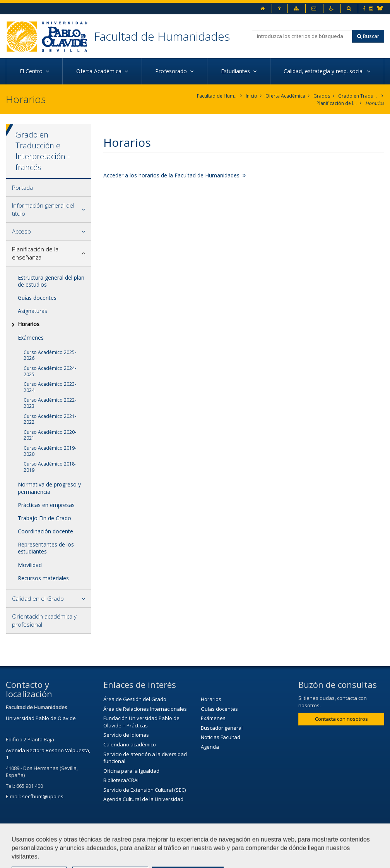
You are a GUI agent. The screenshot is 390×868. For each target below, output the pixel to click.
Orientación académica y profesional (44, 620)
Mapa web (260, 840)
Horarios (375, 103)
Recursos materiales (43, 578)
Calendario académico (130, 744)
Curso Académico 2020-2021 (50, 435)
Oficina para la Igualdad (131, 771)
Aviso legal (218, 840)
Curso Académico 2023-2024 (50, 387)
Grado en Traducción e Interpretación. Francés (358, 96)
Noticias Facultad (221, 737)
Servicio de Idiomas (126, 735)
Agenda (210, 747)
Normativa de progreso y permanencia (49, 488)
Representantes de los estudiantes (46, 548)
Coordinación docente (45, 531)
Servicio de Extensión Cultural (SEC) (145, 790)
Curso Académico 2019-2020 (50, 451)
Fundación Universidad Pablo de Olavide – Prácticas (141, 722)
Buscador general (222, 728)
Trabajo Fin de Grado (44, 518)
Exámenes (31, 338)
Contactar (177, 840)
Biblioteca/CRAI (121, 780)
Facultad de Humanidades (162, 36)
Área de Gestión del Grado (135, 699)
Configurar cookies (32, 858)
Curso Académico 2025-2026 (50, 355)
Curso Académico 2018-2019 (50, 467)
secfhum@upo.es (43, 796)
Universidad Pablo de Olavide (41, 718)
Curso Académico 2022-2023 (50, 403)
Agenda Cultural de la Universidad (143, 799)
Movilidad (30, 565)
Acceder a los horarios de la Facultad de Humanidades (174, 175)
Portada (22, 187)
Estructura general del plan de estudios (51, 281)
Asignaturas (32, 311)
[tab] (49, 188)
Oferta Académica (285, 96)
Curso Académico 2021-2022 (50, 419)
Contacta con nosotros (341, 719)
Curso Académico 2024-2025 (50, 371)
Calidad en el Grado (38, 598)
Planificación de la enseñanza (337, 103)
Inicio (251, 96)
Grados (322, 96)
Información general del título (43, 209)
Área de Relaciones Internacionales (145, 709)
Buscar (368, 36)
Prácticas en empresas (46, 505)
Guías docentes (37, 298)
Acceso (21, 231)
